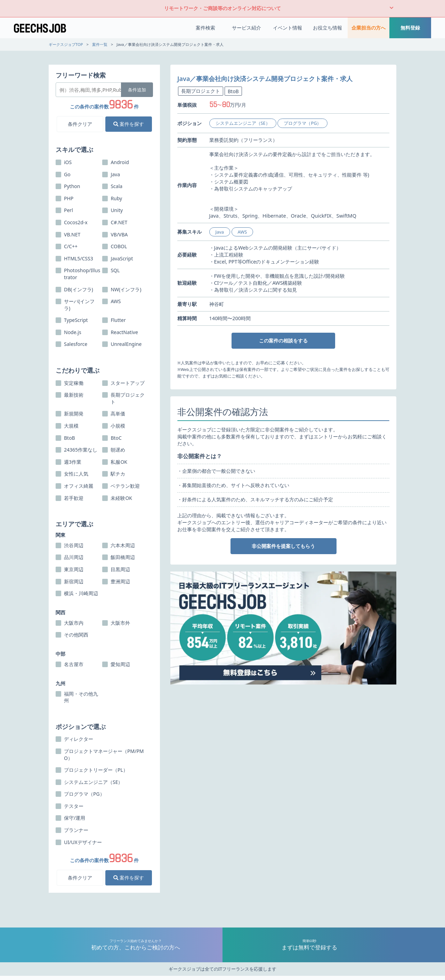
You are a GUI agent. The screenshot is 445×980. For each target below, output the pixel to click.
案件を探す (129, 124)
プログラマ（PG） (302, 123)
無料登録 (410, 28)
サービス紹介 (246, 28)
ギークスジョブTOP (66, 44)
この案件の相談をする (283, 341)
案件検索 (205, 28)
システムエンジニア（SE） (243, 123)
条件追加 (137, 90)
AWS (242, 232)
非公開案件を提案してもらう (283, 546)
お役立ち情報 (327, 28)
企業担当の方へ (369, 28)
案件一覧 (100, 44)
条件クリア (80, 124)
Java (220, 232)
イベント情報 (288, 28)
